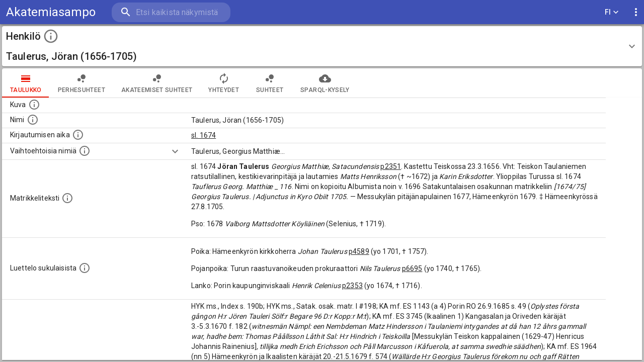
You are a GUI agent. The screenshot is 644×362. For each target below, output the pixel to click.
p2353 (352, 286)
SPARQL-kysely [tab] (325, 83)
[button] (322, 46)
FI (612, 12)
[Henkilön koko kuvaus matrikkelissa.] (67, 198)
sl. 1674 (204, 135)
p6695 (412, 268)
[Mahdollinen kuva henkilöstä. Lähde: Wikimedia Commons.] (34, 105)
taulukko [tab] (26, 83)
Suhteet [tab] (270, 83)
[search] (171, 12)
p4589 (359, 251)
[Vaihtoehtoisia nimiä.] (85, 151)
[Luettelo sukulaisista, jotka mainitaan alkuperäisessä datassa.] (85, 268)
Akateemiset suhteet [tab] (157, 83)
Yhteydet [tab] (224, 83)
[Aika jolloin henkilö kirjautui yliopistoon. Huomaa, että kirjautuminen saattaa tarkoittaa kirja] (78, 135)
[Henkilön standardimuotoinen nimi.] (33, 120)
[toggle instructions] (51, 36)
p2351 (391, 166)
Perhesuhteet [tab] (82, 83)
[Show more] (175, 151)
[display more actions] (636, 12)
